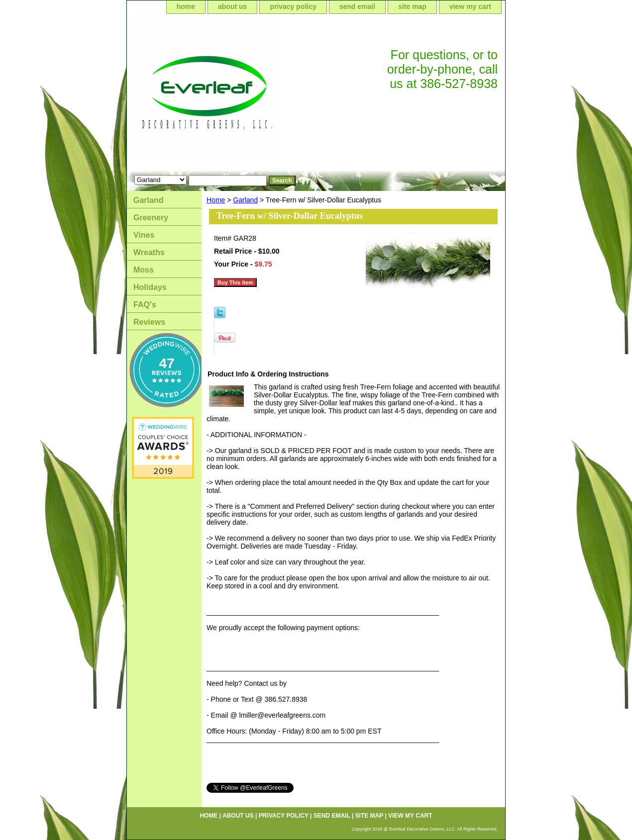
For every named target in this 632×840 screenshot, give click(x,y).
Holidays (150, 287)
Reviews (149, 322)
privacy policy (293, 6)
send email (357, 6)
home (186, 6)
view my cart (470, 6)
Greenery (151, 218)
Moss (144, 270)
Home (216, 200)
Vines (144, 235)
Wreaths (149, 252)
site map (412, 6)
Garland (245, 200)
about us (232, 6)
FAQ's (145, 305)
